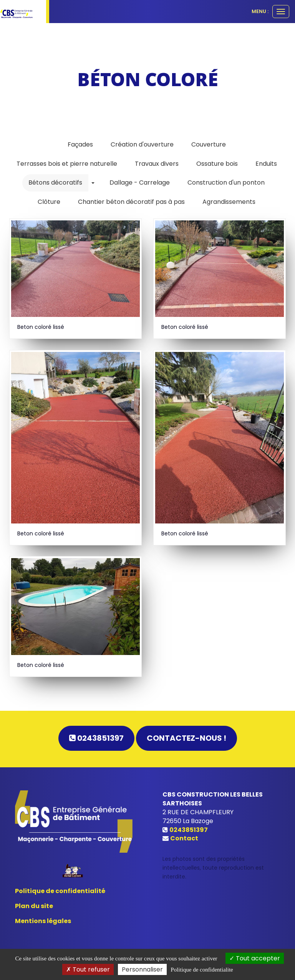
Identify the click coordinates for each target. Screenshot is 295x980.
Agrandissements (229, 202)
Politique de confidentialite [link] (202, 970)
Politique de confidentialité (60, 891)
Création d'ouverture (142, 144)
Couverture (209, 144)
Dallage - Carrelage (140, 182)
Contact (184, 838)
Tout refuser (88, 969)
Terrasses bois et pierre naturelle (67, 164)
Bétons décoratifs (55, 182)
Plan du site (34, 906)
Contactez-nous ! (186, 738)
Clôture (49, 202)
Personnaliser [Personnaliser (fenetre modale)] (142, 969)
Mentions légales (43, 921)
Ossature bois (217, 164)
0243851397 (96, 738)
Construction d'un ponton (226, 182)
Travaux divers (157, 164)
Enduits (266, 164)
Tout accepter (255, 958)
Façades (80, 144)
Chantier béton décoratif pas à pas (131, 202)
